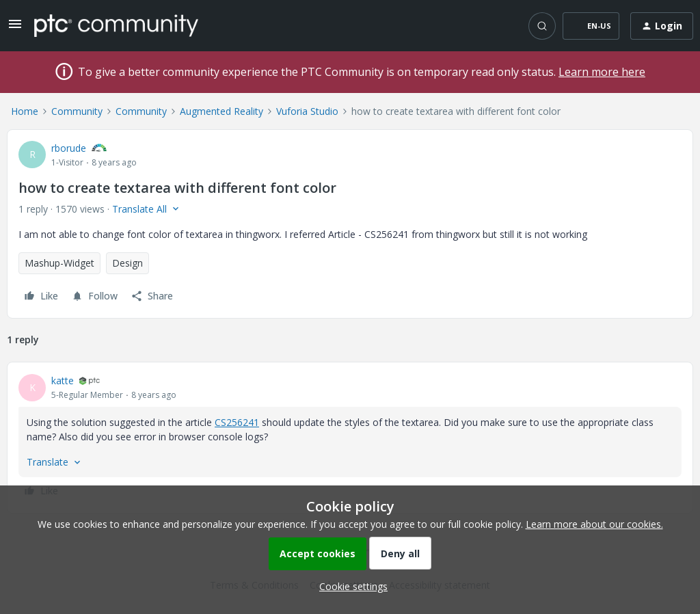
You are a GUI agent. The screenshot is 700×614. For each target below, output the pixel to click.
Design (127, 263)
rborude (69, 148)
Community (77, 111)
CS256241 (237, 422)
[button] (15, 28)
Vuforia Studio (307, 111)
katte (63, 381)
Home (25, 111)
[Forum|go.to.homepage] (116, 25)
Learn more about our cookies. (594, 524)
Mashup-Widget (59, 263)
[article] (350, 438)
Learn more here (602, 72)
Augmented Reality (221, 111)
